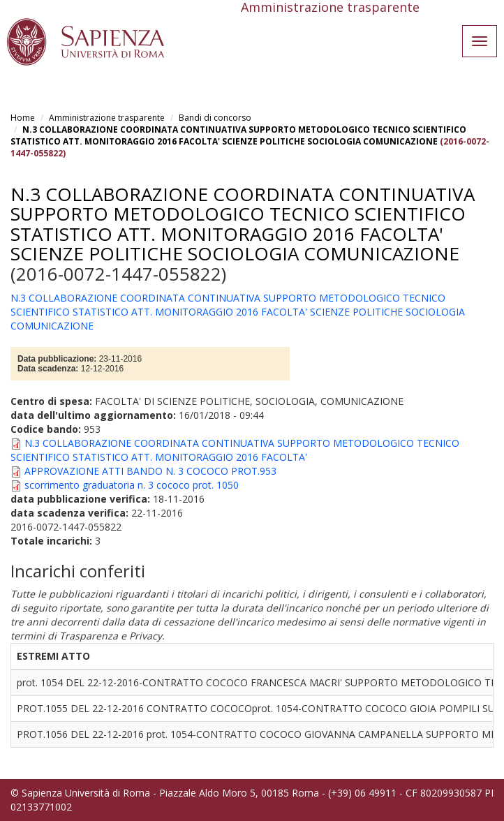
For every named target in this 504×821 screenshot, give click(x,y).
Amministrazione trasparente (107, 118)
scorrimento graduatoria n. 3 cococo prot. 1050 (132, 485)
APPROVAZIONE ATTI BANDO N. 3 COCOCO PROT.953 (150, 471)
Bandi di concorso (215, 118)
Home (23, 118)
